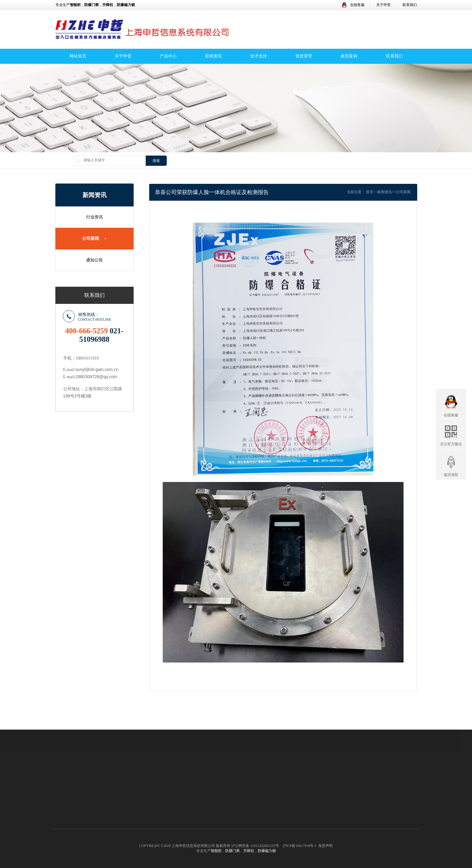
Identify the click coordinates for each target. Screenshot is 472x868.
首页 (379, 192)
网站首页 (78, 57)
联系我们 (410, 5)
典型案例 (349, 57)
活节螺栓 (222, 728)
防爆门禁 (183, 806)
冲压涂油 (86, 728)
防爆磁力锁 (185, 813)
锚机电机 (169, 728)
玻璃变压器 (142, 728)
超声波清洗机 (333, 728)
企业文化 (63, 798)
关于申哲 (383, 5)
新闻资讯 (213, 57)
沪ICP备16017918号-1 (300, 846)
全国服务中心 (126, 790)
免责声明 (325, 846)
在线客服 (353, 5)
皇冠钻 (380, 728)
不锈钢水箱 (249, 728)
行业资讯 (92, 217)
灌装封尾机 (195, 728)
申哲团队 (63, 813)
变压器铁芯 (113, 728)
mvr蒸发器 (404, 728)
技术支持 (259, 57)
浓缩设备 (275, 728)
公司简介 (63, 790)
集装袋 (360, 728)
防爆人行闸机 (187, 828)
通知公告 (92, 260)
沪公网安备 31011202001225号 (255, 846)
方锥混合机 (302, 728)
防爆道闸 (183, 821)
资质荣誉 (304, 57)
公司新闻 (92, 239)
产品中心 (168, 57)
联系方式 (123, 782)
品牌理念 (63, 805)
